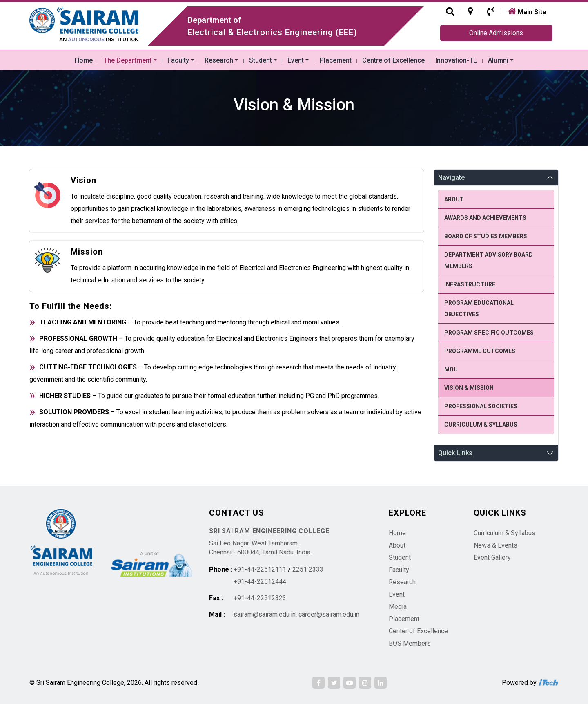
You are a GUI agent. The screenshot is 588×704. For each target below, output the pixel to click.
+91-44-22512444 (260, 582)
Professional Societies (481, 406)
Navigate (451, 178)
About (454, 199)
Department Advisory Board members (489, 260)
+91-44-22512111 (260, 569)
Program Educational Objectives (479, 308)
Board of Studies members (486, 236)
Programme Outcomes (480, 351)
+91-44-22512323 (260, 598)
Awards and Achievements (485, 218)
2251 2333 (308, 569)
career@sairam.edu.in (329, 614)
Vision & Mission (469, 388)
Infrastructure (470, 284)
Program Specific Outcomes (489, 333)
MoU (451, 369)
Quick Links (455, 453)
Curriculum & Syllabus (481, 425)
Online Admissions (496, 33)
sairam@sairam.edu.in (265, 614)
